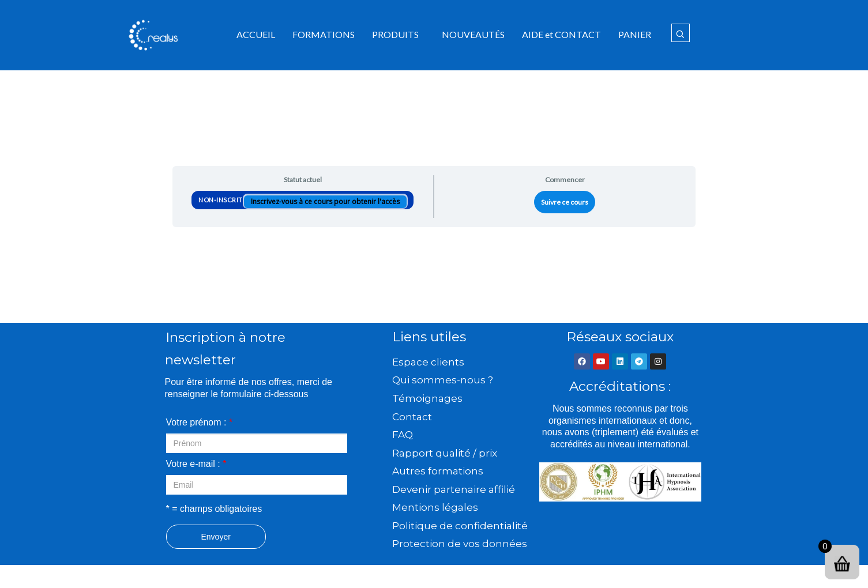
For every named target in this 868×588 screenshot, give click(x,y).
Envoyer (216, 537)
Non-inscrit (221, 200)
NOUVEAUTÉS (473, 34)
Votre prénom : (200, 422)
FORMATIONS (324, 34)
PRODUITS (395, 34)
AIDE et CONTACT (561, 34)
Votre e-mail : (196, 464)
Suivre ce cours (565, 202)
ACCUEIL (256, 34)
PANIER (635, 34)
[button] (398, 35)
